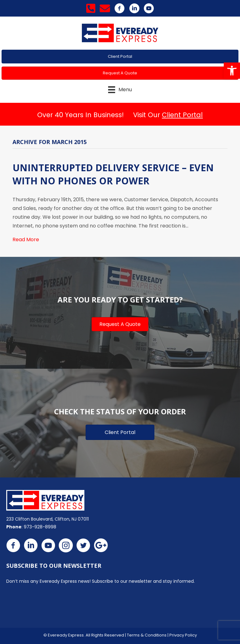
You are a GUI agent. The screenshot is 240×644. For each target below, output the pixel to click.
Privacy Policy (183, 635)
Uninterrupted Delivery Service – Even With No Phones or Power (113, 174)
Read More (26, 240)
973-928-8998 (40, 527)
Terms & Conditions (147, 635)
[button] (232, 71)
